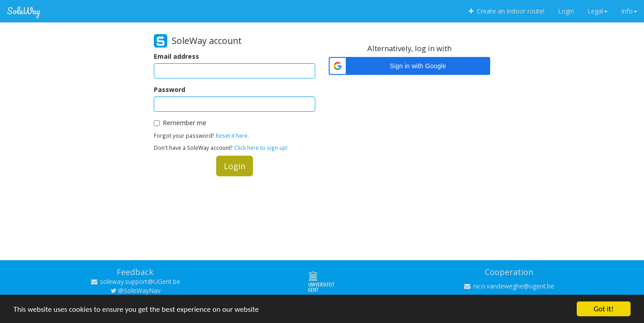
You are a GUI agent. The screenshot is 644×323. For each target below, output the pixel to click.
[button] (409, 66)
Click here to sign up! (261, 148)
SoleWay (24, 11)
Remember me (180, 123)
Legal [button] (598, 11)
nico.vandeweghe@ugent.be (509, 286)
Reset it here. (232, 135)
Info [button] (629, 11)
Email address (176, 56)
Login (566, 11)
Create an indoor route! (506, 11)
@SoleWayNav (135, 290)
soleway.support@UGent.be (135, 282)
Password (170, 89)
